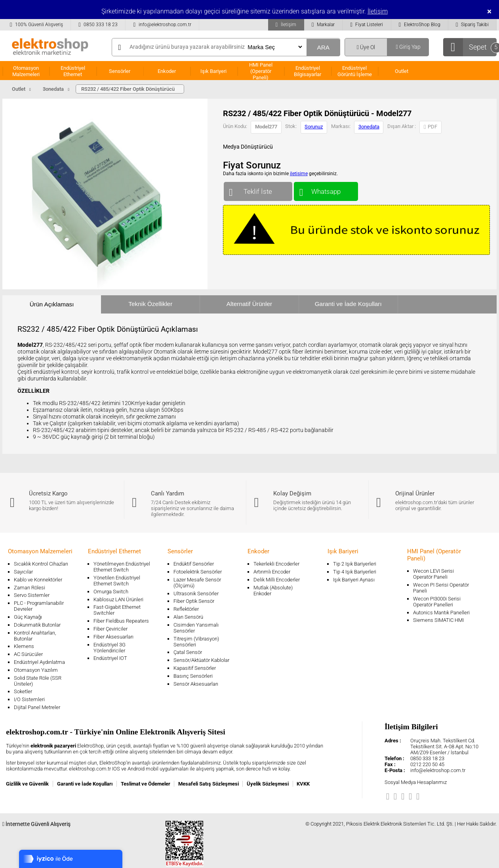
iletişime (299, 174)
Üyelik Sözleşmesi (268, 784)
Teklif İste (258, 190)
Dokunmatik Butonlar (37, 625)
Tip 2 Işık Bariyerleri (355, 564)
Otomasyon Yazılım (36, 670)
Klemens (24, 646)
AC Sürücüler (28, 654)
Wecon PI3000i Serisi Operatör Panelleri (437, 602)
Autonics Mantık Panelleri (441, 613)
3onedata (369, 127)
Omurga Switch (111, 592)
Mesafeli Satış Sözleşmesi (209, 784)
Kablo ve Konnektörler (38, 580)
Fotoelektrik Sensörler (198, 572)
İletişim (378, 11)
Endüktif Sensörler (194, 564)
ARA (323, 47)
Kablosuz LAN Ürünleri (118, 599)
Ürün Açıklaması (52, 304)
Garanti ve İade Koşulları (348, 304)
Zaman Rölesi (30, 588)
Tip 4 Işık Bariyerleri (355, 572)
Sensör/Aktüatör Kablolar (201, 660)
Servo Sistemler (32, 595)
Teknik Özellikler (150, 304)
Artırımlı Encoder (272, 572)
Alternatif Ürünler (249, 304)
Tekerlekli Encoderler (276, 564)
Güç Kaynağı (28, 617)
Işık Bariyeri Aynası (354, 580)
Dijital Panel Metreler (37, 707)
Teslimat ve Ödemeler (146, 784)
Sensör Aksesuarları (196, 684)
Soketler (23, 691)
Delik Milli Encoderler (277, 580)
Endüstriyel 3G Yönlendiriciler (110, 648)
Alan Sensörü (188, 617)
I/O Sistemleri (29, 699)
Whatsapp (326, 190)
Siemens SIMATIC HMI (438, 620)
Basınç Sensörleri (193, 676)
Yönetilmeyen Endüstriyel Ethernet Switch (122, 567)
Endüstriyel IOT (110, 658)
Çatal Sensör (188, 652)
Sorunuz (314, 127)
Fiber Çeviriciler (110, 629)
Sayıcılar (23, 572)
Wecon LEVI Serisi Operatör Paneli (433, 574)
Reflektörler (186, 609)
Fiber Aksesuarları (113, 637)
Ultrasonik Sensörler (196, 594)
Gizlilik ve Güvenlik (27, 784)
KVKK (303, 784)
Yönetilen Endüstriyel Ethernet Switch (117, 581)
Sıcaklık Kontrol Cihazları (41, 564)
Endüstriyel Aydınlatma (39, 662)
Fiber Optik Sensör (194, 601)
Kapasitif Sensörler (195, 668)
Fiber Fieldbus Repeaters (121, 621)
